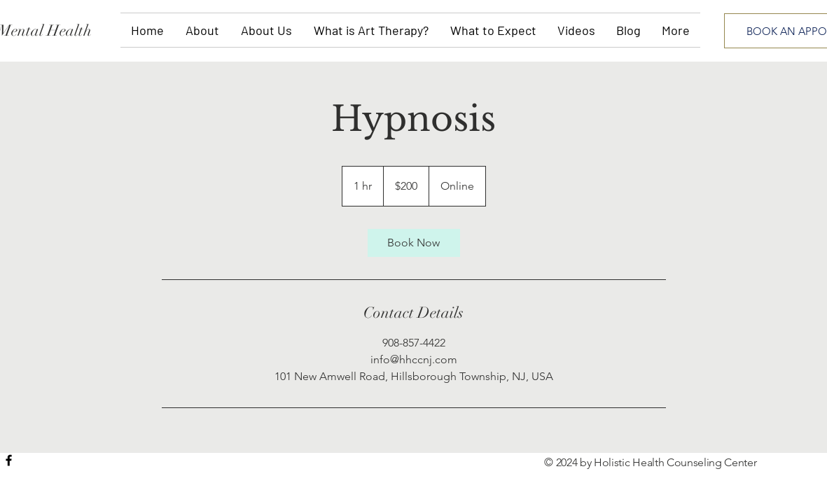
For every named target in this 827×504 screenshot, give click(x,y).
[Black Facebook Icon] (9, 460)
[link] (414, 243)
